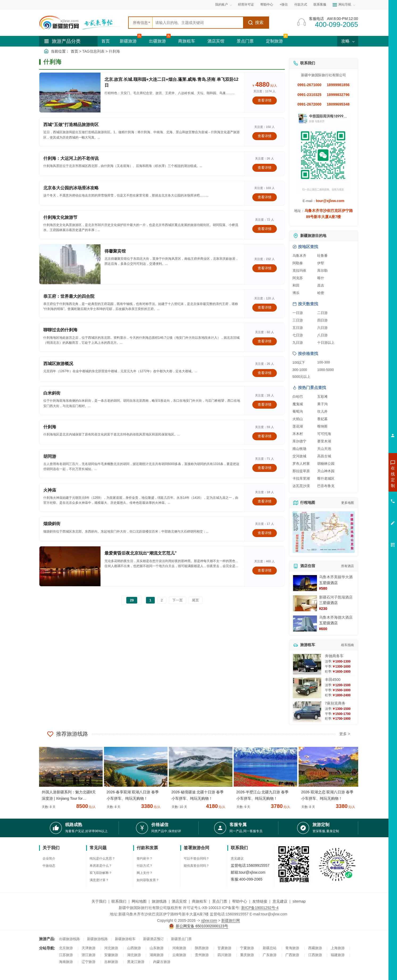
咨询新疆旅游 (369, 477)
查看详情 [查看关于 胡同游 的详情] (265, 468)
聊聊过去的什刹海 (60, 330)
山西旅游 (134, 948)
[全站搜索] (198, 23)
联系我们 (119, 901)
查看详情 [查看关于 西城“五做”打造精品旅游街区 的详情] (265, 136)
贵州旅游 (202, 955)
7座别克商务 (335, 703)
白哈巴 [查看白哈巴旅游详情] (298, 397)
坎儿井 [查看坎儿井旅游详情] (322, 411)
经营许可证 (246, 5)
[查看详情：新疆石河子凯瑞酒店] (305, 603)
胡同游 (50, 456)
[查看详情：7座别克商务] (307, 712)
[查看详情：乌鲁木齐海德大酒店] (305, 623)
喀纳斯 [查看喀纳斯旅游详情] (322, 426)
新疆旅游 (128, 41)
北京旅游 (66, 948)
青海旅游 (292, 948)
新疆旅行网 (231, 920)
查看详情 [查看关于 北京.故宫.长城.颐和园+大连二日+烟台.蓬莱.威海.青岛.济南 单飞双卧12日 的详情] (265, 100)
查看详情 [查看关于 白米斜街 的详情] (265, 405)
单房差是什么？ (101, 866)
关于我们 (99, 901)
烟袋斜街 (52, 524)
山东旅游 (157, 948)
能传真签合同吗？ (197, 866)
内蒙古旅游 (162, 962)
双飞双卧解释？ (101, 873)
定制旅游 (274, 41)
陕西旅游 (202, 948)
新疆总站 (270, 948)
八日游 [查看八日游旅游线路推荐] (322, 335)
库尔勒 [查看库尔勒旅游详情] (322, 271)
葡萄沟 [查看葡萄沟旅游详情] (298, 411)
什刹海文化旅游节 (60, 217)
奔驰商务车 (334, 656)
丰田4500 (333, 680)
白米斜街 (52, 393)
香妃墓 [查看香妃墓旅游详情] (322, 419)
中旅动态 (49, 866)
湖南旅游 (157, 955)
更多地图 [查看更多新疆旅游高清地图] (348, 503)
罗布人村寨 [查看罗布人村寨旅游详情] (301, 464)
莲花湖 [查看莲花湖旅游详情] (298, 426)
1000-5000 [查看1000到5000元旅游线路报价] (325, 370)
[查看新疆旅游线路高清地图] (324, 532)
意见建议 (237, 858)
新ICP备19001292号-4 (260, 908)
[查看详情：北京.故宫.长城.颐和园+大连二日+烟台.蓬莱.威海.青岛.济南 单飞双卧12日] (70, 93)
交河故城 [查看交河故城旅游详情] (299, 456)
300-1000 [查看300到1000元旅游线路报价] (300, 370)
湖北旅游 (134, 955)
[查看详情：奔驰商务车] (307, 664)
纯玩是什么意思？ (102, 858)
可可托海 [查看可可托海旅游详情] (324, 434)
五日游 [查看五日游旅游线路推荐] (298, 328)
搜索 (256, 23)
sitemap (299, 901)
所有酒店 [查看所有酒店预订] (348, 566)
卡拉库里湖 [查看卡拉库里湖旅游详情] (301, 478)
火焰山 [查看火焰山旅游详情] (298, 419)
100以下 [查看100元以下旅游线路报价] (299, 363)
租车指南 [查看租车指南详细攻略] (348, 645)
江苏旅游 (66, 955)
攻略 (348, 41)
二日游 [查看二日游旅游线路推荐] (322, 313)
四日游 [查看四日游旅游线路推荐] (322, 320)
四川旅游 (224, 955)
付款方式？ (145, 866)
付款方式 (301, 5)
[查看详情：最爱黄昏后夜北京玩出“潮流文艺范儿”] (70, 566)
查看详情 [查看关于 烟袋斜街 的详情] (265, 533)
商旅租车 (187, 41)
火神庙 (50, 490)
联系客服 (320, 5)
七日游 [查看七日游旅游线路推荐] (298, 335)
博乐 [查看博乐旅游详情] (296, 293)
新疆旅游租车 (125, 939)
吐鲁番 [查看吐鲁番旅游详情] (322, 256)
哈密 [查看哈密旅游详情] (321, 293)
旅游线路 (159, 901)
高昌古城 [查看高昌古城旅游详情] (324, 456)
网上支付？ (145, 873)
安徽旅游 (111, 955)
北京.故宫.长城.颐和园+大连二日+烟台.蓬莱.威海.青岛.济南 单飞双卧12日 (172, 82)
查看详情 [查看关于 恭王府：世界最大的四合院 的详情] (265, 307)
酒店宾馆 (216, 41)
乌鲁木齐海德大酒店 (336, 617)
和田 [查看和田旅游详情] (296, 285)
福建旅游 (338, 955)
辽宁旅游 (89, 962)
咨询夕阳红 (369, 515)
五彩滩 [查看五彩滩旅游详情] (322, 397)
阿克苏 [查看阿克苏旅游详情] (298, 278)
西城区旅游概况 (58, 364)
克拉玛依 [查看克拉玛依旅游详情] (299, 271)
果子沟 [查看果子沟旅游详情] (322, 404)
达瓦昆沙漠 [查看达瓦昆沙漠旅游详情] (301, 486)
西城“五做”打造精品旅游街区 (71, 125)
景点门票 (245, 41)
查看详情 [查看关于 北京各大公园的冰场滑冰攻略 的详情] (265, 197)
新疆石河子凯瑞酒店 (336, 597)
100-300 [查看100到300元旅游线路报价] (324, 362)
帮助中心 (267, 5)
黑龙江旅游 (136, 962)
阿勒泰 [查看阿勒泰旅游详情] (298, 263)
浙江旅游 (89, 955)
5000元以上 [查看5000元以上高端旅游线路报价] (302, 377)
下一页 (177, 600)
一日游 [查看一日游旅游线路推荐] (298, 313)
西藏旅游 (315, 948)
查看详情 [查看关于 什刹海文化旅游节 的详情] (265, 229)
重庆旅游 (247, 955)
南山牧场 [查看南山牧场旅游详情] (299, 449)
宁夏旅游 (247, 948)
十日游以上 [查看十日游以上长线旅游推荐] (326, 343)
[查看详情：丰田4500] (307, 688)
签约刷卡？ (145, 858)
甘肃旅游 (224, 948)
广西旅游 (292, 955)
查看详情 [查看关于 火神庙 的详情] (265, 501)
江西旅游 (315, 955)
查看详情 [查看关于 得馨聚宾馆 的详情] (265, 268)
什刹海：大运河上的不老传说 (71, 158)
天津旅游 (89, 948)
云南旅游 (179, 955)
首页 (106, 41)
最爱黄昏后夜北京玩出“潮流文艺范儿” (141, 553)
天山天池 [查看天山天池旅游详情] (324, 449)
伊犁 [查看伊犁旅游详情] (321, 263)
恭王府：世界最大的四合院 (69, 296)
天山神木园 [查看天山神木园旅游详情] (326, 471)
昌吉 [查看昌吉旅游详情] (321, 285)
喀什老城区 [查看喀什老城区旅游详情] (326, 478)
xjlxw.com (209, 920)
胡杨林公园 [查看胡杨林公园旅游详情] (326, 464)
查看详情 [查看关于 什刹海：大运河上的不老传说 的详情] (265, 168)
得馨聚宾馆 (115, 251)
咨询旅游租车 (369, 505)
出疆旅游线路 (69, 939)
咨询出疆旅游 (369, 486)
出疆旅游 (157, 41)
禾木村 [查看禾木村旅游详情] (298, 434)
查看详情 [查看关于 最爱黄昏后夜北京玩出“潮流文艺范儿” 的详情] (265, 570)
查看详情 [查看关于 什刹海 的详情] (265, 436)
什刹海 (50, 427)
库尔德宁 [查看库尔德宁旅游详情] (299, 441)
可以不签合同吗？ (197, 858)
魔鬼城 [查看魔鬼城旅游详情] (298, 404)
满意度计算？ (99, 880)
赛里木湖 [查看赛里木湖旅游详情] (324, 441)
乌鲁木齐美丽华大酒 (336, 577)
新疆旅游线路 (97, 939)
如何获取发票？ (148, 880)
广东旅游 (270, 955)
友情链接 (260, 901)
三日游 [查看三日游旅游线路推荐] (298, 320)
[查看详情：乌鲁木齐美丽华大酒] (305, 583)
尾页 (195, 600)
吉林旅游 (111, 962)
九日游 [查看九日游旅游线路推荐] (298, 343)
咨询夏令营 (369, 496)
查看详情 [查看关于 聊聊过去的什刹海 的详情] (265, 341)
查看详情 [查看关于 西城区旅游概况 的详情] (265, 373)
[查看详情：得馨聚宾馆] (70, 264)
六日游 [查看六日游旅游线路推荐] (322, 328)
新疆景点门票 (181, 939)
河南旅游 (179, 948)
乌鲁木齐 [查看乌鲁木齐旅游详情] (299, 256)
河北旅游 (111, 948)
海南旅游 (66, 962)
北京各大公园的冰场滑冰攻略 (71, 188)
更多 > (345, 734)
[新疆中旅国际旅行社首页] (82, 23)
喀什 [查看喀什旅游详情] (321, 278)
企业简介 (49, 858)
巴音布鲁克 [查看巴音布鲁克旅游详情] (326, 486)
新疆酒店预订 (153, 939)
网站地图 (139, 901)
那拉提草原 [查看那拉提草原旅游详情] (301, 471)
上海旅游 (338, 948)
